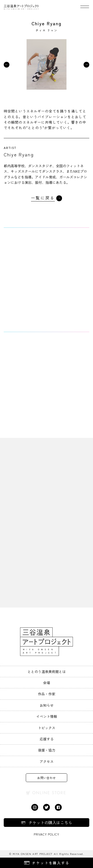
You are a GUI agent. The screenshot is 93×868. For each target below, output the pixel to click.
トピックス (47, 728)
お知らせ (47, 705)
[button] (7, 65)
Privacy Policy (46, 834)
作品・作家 (47, 694)
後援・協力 (47, 750)
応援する (47, 739)
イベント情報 (47, 716)
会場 (47, 683)
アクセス (47, 761)
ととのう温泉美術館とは (47, 672)
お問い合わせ (46, 778)
